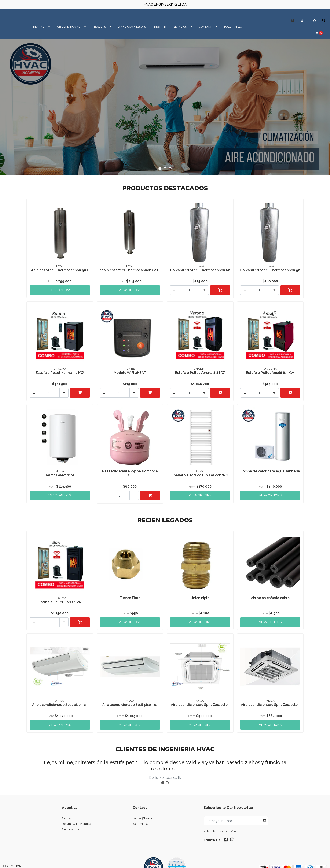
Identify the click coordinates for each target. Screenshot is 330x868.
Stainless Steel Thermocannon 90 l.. (60, 272)
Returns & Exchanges (76, 814)
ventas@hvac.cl (143, 808)
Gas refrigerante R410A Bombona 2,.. (130, 469)
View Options (60, 287)
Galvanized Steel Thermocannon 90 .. (270, 272)
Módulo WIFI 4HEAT (130, 370)
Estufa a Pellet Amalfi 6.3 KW (270, 370)
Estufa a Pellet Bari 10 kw (60, 595)
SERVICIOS (180, 27)
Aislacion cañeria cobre (270, 591)
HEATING (39, 27)
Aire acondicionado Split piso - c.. (60, 696)
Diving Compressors (132, 27)
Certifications (71, 819)
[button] (293, 20)
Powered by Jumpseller (48, 860)
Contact (67, 808)
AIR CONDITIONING (69, 27)
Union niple (200, 591)
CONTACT (205, 27)
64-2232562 (141, 814)
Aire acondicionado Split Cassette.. (200, 696)
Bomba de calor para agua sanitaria (270, 469)
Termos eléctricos (60, 471)
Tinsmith (160, 27)
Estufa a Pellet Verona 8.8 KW (200, 370)
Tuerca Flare (130, 591)
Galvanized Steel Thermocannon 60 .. (200, 272)
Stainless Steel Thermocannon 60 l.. (130, 272)
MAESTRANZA (233, 27)
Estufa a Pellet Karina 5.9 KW (60, 370)
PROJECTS (99, 27)
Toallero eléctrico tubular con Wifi (200, 471)
